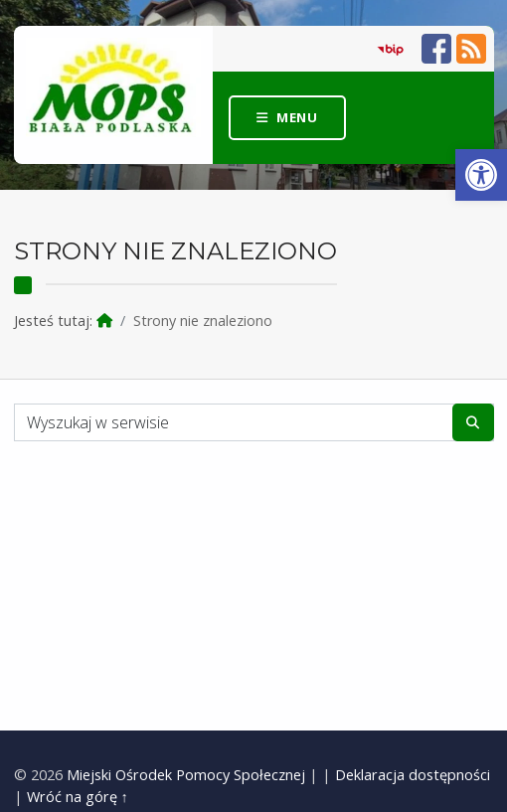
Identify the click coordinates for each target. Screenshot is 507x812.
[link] (481, 175)
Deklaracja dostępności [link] (413, 775)
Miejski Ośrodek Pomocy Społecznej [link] (186, 775)
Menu (297, 117)
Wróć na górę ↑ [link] (78, 797)
